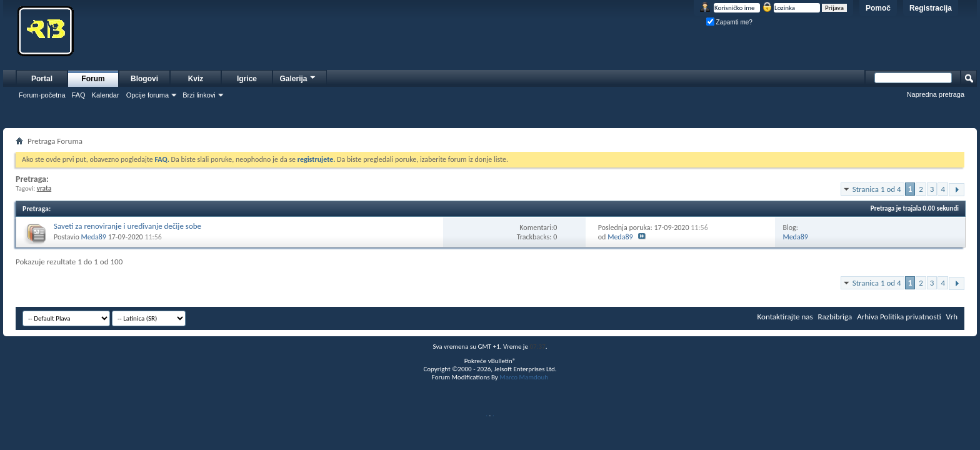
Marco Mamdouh (524, 377)
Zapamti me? (729, 22)
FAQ (79, 95)
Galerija (298, 77)
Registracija (931, 8)
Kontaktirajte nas (785, 317)
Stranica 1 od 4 (877, 189)
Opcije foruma (147, 95)
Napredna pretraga (936, 94)
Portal (42, 79)
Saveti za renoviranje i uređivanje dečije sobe (127, 226)
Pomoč (878, 8)
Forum (93, 79)
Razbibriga (835, 317)
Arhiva (867, 317)
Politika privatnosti (911, 317)
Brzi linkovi (199, 95)
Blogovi (144, 79)
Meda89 (93, 237)
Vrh (952, 317)
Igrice (247, 79)
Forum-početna (42, 95)
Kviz (196, 79)
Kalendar (106, 95)
